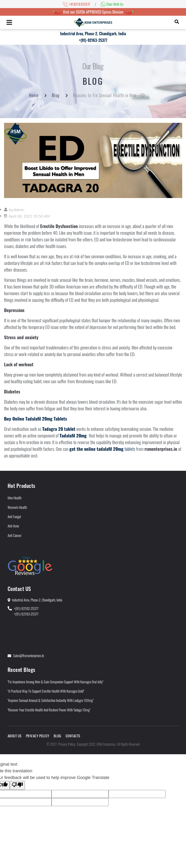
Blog (56, 95)
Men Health (14, 498)
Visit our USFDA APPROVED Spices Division (93, 12)
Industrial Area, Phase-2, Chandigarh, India (93, 34)
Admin (19, 210)
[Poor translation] (17, 785)
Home (34, 95)
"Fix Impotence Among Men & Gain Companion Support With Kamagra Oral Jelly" (55, 682)
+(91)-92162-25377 (26, 608)
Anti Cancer (14, 535)
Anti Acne (13, 526)
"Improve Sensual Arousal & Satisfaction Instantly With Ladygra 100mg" (50, 700)
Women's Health (17, 507)
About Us (15, 736)
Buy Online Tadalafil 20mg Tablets (36, 419)
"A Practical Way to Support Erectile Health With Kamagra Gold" (46, 691)
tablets (102, 449)
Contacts (73, 736)
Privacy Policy (38, 736)
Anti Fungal (14, 516)
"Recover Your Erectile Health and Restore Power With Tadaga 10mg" (49, 710)
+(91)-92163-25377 (93, 40)
